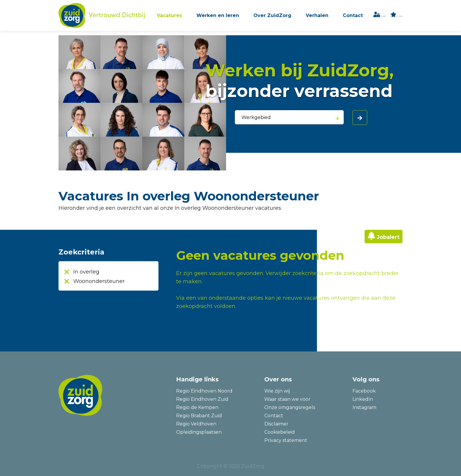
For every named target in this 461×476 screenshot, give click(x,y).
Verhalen (326, 17)
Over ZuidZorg (283, 17)
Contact (361, 17)
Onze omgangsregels (290, 407)
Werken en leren (229, 17)
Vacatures (182, 17)
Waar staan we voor (287, 399)
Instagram (364, 407)
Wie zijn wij (277, 391)
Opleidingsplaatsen (199, 432)
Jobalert (388, 237)
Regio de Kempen (197, 407)
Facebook (364, 391)
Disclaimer (276, 424)
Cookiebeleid (280, 432)
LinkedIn (363, 399)
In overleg (86, 272)
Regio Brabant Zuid (199, 416)
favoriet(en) (400, 17)
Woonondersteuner (99, 281)
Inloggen (387, 17)
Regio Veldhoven (196, 424)
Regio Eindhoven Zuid (202, 399)
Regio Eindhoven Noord (204, 391)
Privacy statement (286, 440)
